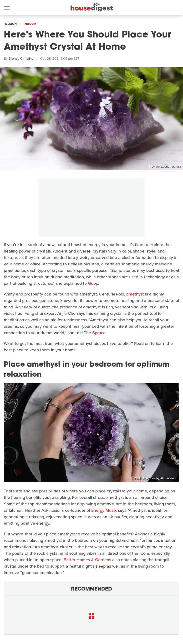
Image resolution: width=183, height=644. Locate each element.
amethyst (135, 294)
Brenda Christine (21, 59)
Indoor (30, 24)
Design (11, 24)
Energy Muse (104, 510)
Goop (93, 283)
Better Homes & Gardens (87, 560)
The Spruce (95, 333)
